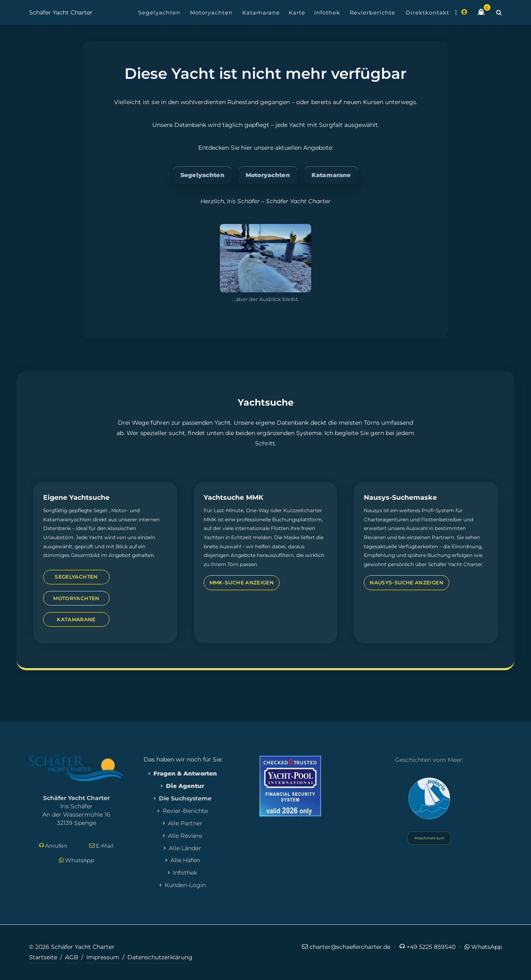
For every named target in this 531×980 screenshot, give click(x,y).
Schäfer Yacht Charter (61, 12)
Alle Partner (185, 823)
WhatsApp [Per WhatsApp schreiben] (77, 860)
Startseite (43, 957)
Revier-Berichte (185, 811)
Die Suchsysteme (185, 798)
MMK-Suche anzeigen (242, 582)
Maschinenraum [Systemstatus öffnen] (429, 838)
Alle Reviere (185, 836)
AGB (72, 957)
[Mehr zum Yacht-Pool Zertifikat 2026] (290, 786)
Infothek (185, 873)
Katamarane (331, 175)
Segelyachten (202, 175)
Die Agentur (185, 786)
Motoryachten (268, 175)
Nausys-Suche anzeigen (407, 582)
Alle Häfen (185, 860)
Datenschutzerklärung (160, 957)
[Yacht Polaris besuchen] (429, 798)
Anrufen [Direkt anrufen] (53, 846)
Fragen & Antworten (185, 773)
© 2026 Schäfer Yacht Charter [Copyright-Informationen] (72, 947)
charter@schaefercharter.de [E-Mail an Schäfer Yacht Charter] (346, 947)
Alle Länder (185, 848)
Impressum (103, 957)
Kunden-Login (185, 885)
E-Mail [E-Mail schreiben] (101, 846)
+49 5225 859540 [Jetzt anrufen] (427, 947)
